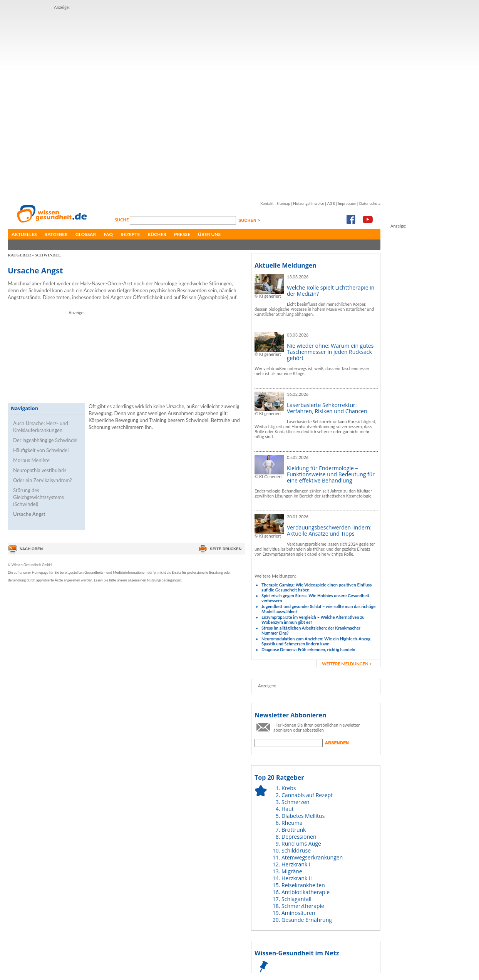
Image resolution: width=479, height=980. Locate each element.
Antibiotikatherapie (306, 892)
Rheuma (292, 823)
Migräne (292, 871)
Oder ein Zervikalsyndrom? (43, 480)
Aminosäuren (298, 913)
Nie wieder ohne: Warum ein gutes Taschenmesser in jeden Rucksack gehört (330, 352)
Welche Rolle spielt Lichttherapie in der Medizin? (331, 291)
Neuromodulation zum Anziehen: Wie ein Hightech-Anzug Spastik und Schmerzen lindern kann (316, 641)
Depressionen (299, 837)
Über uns (209, 234)
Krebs (289, 788)
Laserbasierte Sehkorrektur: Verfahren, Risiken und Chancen (327, 408)
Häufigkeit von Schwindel (41, 450)
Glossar (86, 234)
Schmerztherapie (303, 906)
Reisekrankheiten (303, 885)
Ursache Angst (29, 514)
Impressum (347, 203)
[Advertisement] (92, 102)
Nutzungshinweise (309, 203)
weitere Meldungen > (347, 664)
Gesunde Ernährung (307, 920)
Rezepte (130, 234)
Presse (182, 234)
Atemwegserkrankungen (312, 857)
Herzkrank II (297, 878)
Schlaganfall (296, 899)
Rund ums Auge (301, 843)
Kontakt (267, 203)
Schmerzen (296, 802)
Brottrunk (294, 830)
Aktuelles (24, 234)
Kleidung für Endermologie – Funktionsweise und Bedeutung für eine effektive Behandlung (331, 474)
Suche (122, 220)
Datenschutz (370, 203)
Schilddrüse (296, 850)
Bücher (157, 234)
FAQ (108, 234)
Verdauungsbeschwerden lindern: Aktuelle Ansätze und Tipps (329, 530)
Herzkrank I (296, 864)
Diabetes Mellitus (303, 816)
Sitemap (283, 203)
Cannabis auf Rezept (307, 795)
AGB (331, 203)
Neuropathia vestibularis (40, 470)
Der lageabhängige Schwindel (45, 440)
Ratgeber (56, 234)
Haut (288, 809)
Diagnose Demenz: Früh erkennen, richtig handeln (308, 649)
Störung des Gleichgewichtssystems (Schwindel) (39, 497)
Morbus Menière (31, 460)
